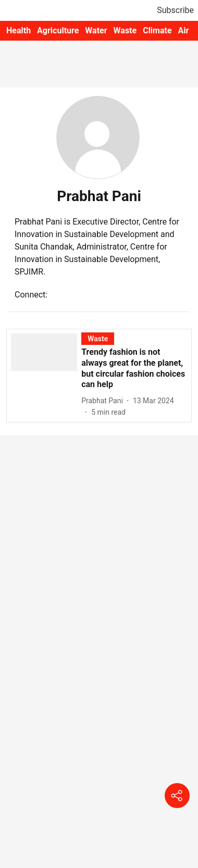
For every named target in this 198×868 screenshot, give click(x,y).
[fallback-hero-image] (46, 375)
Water (96, 30)
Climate (157, 30)
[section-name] (98, 338)
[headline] (134, 369)
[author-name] (104, 401)
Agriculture (58, 30)
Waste (125, 30)
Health (18, 30)
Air (184, 30)
